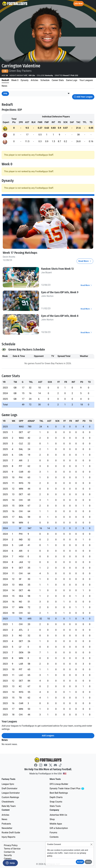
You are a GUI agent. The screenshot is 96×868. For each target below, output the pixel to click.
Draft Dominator (10, 788)
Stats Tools (55, 806)
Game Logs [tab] (72, 80)
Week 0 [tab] (15, 80)
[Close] (91, 844)
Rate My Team (9, 806)
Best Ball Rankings (59, 793)
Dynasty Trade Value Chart (70, 789)
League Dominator (11, 793)
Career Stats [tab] (58, 80)
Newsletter (7, 828)
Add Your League (83, 97)
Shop (52, 819)
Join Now (79, 4)
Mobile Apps (56, 824)
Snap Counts (56, 802)
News (4, 819)
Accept (80, 862)
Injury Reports (9, 837)
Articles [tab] (34, 80)
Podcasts (6, 824)
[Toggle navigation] (91, 4)
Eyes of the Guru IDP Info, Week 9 (60, 292)
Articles (5, 815)
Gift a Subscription (59, 828)
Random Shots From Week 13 (57, 269)
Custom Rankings (10, 797)
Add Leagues (48, 736)
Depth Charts (56, 797)
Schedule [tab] (45, 80)
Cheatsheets (8, 802)
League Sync (8, 784)
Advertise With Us (58, 815)
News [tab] (4, 86)
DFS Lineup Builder (59, 784)
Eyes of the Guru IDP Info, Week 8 (60, 316)
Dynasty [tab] (25, 80)
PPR (5, 94)
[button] (69, 94)
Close (88, 862)
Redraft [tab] (5, 80)
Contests (54, 837)
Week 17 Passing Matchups (20, 253)
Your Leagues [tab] (86, 80)
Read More (85, 261)
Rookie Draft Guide (11, 833)
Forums (53, 833)
